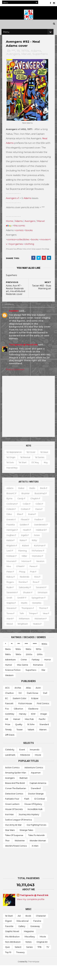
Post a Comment (16, 379)
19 (19, 58)
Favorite (9, 941)
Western (9, 690)
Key (22, 477)
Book (28, 930)
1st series (12, 472)
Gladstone (33, 723)
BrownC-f (12, 503)
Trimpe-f (12, 628)
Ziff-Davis (10, 749)
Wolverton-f (29, 633)
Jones (38, 544)
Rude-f (11, 596)
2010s (40, 669)
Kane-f (24, 550)
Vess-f (25, 628)
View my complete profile (31, 914)
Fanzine (37, 936)
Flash (27, 813)
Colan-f (28, 513)
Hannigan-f (13, 539)
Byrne (10, 508)
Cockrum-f (13, 513)
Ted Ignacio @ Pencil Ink (24, 354)
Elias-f (21, 523)
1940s (8, 664)
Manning (23, 560)
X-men (35, 860)
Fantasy (36, 674)
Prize (8, 739)
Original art (42, 956)
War (43, 685)
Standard (44, 739)
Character (41, 930)
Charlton (9, 707)
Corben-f (27, 518)
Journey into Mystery (29, 829)
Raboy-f (12, 586)
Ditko (10, 523)
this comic (20, 235)
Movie (38, 769)
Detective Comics (14, 808)
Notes (28, 956)
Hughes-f (12, 544)
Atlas (28, 702)
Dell (45, 707)
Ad (19, 930)
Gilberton (18, 723)
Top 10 (8, 967)
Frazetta (12, 534)
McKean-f (13, 565)
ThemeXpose (34, 976)
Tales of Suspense (14, 850)
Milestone (25, 769)
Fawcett (9, 718)
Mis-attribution (12, 951)
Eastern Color (20, 713)
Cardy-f (22, 508)
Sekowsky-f (26, 596)
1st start (38, 472)
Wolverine (20, 855)
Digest (8, 936)
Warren (43, 744)
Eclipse (35, 713)
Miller (25, 565)
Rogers (11, 591)
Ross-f (37, 591)
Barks (33, 497)
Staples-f (12, 612)
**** (26, 658)
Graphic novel (12, 946)
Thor (7, 855)
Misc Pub (29, 734)
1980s (8, 669)
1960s (28, 664)
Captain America (38, 798)
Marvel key (34, 477)
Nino (10, 576)
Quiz (7, 962)
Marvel (27, 61)
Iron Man (9, 829)
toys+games (19, 253)
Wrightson (13, 638)
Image (44, 728)
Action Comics (12, 782)
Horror (48, 674)
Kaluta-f (12, 550)
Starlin (25, 612)
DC (20, 707)
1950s (18, 664)
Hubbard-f (42, 539)
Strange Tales (26, 845)
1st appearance (15, 461)
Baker (22, 497)
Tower (20, 744)
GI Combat (40, 813)
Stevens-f (12, 617)
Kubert (27, 555)
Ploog (23, 581)
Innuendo (35, 764)
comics (20, 239)
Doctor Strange (36, 808)
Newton (41, 570)
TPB (40, 962)
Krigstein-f (13, 555)
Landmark (10, 769)
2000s (29, 669)
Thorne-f (12, 623)
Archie (18, 702)
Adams (37, 58)
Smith (10, 607)
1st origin (24, 466)
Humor (9, 679)
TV (48, 962)
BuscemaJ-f (42, 503)
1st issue (11, 466)
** (12, 658)
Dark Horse (33, 707)
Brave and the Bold (15, 798)
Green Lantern (12, 818)
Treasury (20, 967)
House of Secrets (14, 824)
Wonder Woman (38, 855)
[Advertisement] (28, 416)
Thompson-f (29, 617)
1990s (18, 669)
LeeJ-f (11, 560)
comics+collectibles (19, 249)
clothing (33, 253)
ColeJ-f (40, 513)
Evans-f (33, 523)
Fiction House (25, 718)
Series (29, 962)
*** (14, 58)
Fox (7, 723)
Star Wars (10, 845)
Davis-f (40, 518)
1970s (26, 58)
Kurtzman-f (41, 555)
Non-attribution (13, 956)
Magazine (29, 946)
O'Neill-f (21, 576)
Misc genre (23, 679)
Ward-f (36, 628)
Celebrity (10, 764)
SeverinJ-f (42, 596)
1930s (44, 658)
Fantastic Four (12, 813)
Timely (8, 744)
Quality (19, 739)
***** (35, 658)
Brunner (27, 503)
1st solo (25, 472)
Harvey (23, 728)
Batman (24, 792)
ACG (7, 702)
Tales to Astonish (36, 850)
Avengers (14, 61)
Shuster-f (29, 602)
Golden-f (25, 534)
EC (7, 713)
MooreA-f (12, 570)
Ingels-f (26, 544)
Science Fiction (13, 685)
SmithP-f (23, 607)
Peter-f (11, 581)
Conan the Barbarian (16, 803)
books (30, 239)
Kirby (35, 550)
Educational (23, 936)
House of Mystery (33, 818)
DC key (11, 477)
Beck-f (45, 497)
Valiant (31, 744)
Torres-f (25, 623)
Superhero (41, 61)
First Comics (43, 718)
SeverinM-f (13, 602)
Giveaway (35, 941)
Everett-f (12, 529)
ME (7, 734)
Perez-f (35, 576)
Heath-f (28, 539)
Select (18, 962)
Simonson (43, 602)
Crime (24, 674)
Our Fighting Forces (36, 839)
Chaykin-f (36, 508)
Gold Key (10, 728)
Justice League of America (18, 834)
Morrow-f (27, 570)
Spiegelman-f (39, 607)
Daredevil (36, 803)
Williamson (13, 633)
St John (31, 739)
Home (10, 230)
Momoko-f (39, 565)
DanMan (15, 320)
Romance (38, 679)
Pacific (42, 734)
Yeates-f (27, 638)
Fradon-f (40, 529)
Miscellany (30, 951)
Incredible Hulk (35, 824)
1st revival (39, 466)
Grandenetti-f (42, 534)
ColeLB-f (12, 518)
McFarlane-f (39, 560)
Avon (38, 702)
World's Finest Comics (16, 860)
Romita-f (24, 591)
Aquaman (36, 787)
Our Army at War (13, 839)
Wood (43, 633)
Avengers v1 (13, 207)
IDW (33, 728)
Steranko (38, 612)
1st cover (32, 461)
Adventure (10, 674)
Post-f (34, 581)
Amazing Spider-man (16, 787)
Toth (37, 623)
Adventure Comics (34, 782)
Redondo (26, 586)
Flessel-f (26, 529)
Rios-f (38, 586)
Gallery (22, 941)
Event (22, 764)
